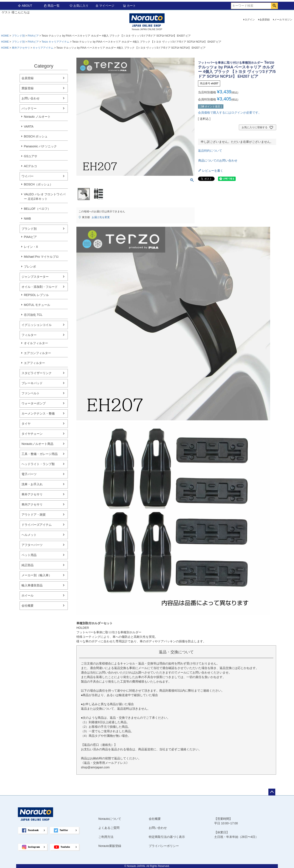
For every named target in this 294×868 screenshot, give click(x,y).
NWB (27, 219)
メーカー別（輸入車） (37, 575)
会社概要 (28, 606)
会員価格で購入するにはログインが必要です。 (230, 113)
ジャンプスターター (35, 277)
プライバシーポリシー (164, 846)
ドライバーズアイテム (37, 525)
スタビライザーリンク (37, 373)
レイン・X (31, 247)
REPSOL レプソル (36, 295)
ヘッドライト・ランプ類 (38, 464)
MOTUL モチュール (37, 305)
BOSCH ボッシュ (36, 136)
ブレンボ (30, 267)
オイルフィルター (36, 343)
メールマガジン (283, 20)
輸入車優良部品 (32, 585)
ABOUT (25, 6)
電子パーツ (29, 474)
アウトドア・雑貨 (34, 515)
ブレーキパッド (32, 383)
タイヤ (26, 424)
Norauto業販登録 (110, 846)
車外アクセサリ (21, 48)
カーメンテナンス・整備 (38, 413)
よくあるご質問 (109, 828)
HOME (5, 36)
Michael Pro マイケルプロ (41, 257)
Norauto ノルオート (37, 117)
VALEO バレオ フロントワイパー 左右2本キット (45, 197)
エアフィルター (34, 363)
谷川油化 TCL (33, 315)
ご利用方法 (106, 837)
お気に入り (79, 6)
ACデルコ (30, 166)
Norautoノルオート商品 (37, 444)
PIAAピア (33, 36)
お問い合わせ (31, 98)
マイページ (105, 6)
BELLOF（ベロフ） (37, 209)
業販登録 (28, 88)
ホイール (28, 595)
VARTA (29, 126)
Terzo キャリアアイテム (55, 42)
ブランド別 (18, 36)
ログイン (250, 20)
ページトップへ (272, 792)
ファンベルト (31, 393)
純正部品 (28, 565)
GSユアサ (31, 156)
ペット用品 (29, 555)
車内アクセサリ (32, 504)
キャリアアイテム (43, 48)
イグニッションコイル (37, 325)
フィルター (29, 335)
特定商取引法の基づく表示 (167, 837)
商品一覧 (52, 6)
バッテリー (29, 108)
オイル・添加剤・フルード (40, 287)
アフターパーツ (32, 545)
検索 (274, 6)
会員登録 (265, 20)
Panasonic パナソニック (40, 146)
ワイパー (28, 176)
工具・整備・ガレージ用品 (40, 454)
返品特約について (210, 151)
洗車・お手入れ (32, 484)
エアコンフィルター (37, 353)
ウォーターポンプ (34, 403)
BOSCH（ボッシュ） (38, 184)
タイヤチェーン (32, 434)
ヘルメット (29, 535)
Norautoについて (110, 819)
